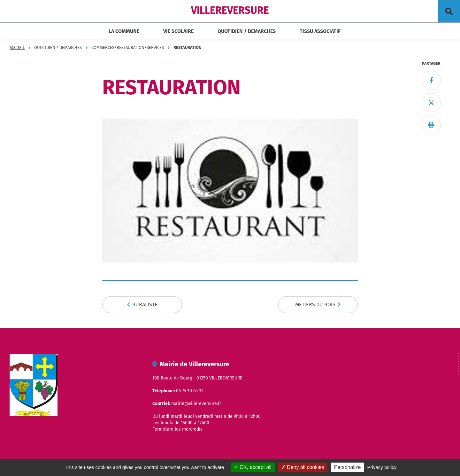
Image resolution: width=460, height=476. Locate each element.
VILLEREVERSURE (230, 10)
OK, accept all (253, 467)
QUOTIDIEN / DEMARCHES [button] (247, 31)
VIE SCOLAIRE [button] (178, 31)
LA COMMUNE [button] (124, 31)
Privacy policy (382, 467)
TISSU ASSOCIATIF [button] (320, 31)
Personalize (348, 467)
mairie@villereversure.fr (196, 404)
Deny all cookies (303, 467)
